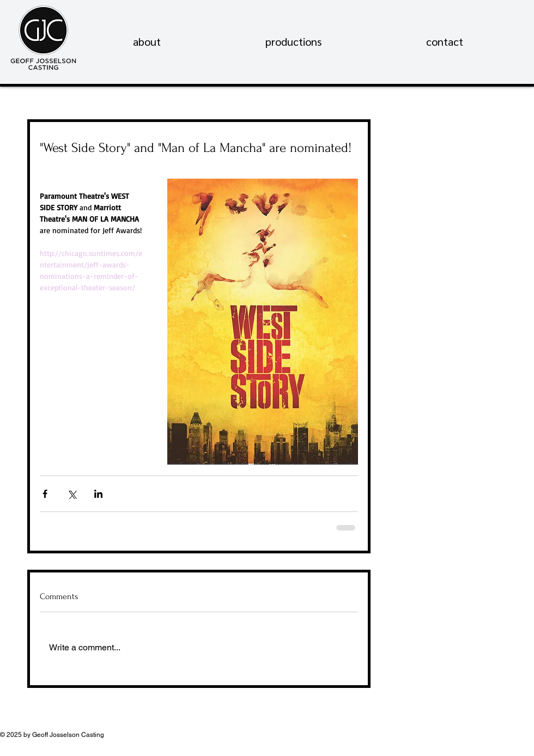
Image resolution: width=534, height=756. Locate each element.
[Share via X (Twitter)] (72, 494)
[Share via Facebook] (45, 494)
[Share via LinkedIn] (98, 494)
